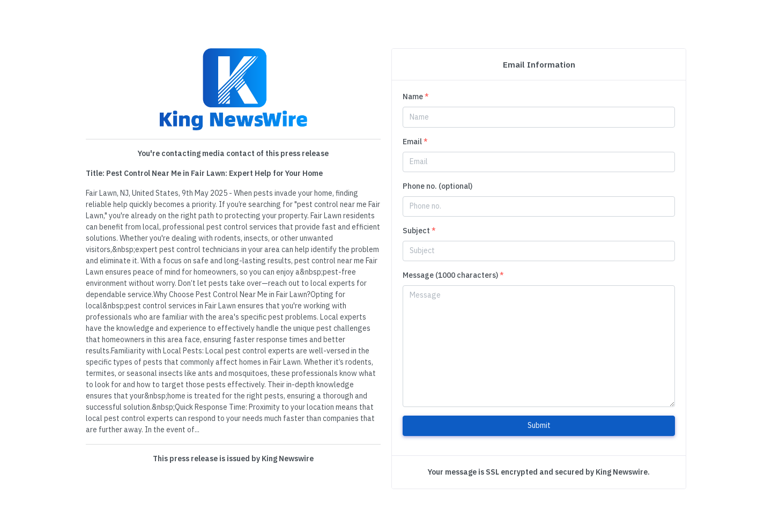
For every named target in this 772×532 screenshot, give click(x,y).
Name (416, 97)
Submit (539, 425)
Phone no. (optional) (437, 186)
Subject (419, 231)
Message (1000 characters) (453, 275)
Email (415, 142)
